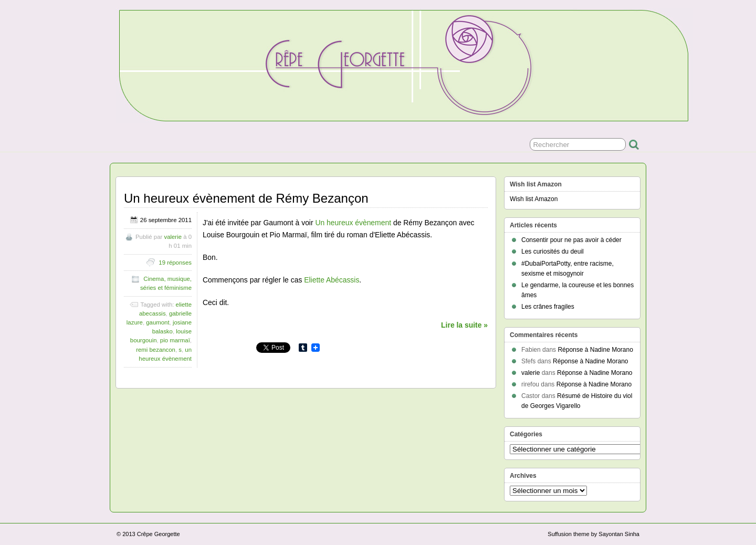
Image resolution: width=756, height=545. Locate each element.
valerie (173, 237)
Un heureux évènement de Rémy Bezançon (246, 198)
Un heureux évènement (353, 223)
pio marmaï (175, 340)
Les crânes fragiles (548, 307)
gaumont (157, 322)
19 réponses (175, 263)
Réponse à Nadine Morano (595, 350)
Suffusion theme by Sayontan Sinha (594, 534)
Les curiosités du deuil (553, 251)
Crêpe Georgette (159, 534)
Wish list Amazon (534, 199)
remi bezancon (156, 350)
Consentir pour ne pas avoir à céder (571, 240)
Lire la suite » (464, 325)
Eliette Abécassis (332, 280)
